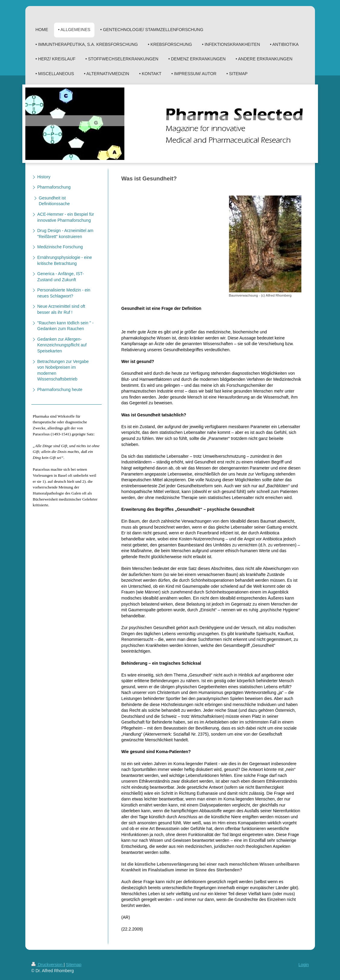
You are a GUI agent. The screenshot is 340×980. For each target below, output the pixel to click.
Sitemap (74, 965)
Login (303, 965)
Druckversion (48, 965)
